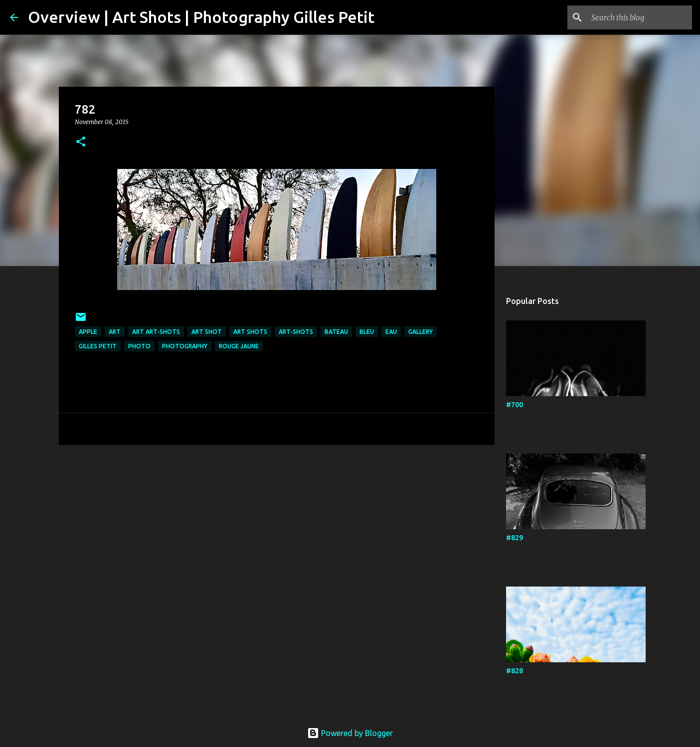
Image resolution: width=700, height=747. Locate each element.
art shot (207, 332)
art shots (250, 332)
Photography (185, 346)
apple (88, 332)
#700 (515, 405)
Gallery (421, 332)
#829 (515, 538)
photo (139, 346)
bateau (336, 332)
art (115, 332)
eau (391, 332)
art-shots (296, 332)
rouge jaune (239, 346)
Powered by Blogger (350, 733)
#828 (515, 671)
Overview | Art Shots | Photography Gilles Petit (201, 17)
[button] (81, 142)
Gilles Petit (98, 346)
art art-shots (156, 332)
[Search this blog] (640, 17)
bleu (367, 332)
